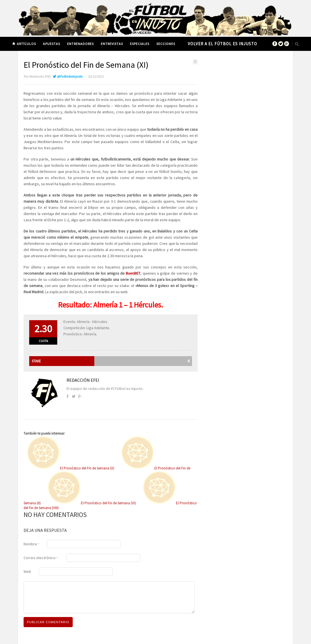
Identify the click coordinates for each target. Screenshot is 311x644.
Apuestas (52, 44)
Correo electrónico (41, 558)
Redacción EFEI (40, 76)
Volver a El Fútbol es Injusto (222, 44)
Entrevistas (112, 44)
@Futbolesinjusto (70, 76)
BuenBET (133, 273)
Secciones (166, 44)
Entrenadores (80, 44)
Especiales (140, 44)
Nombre (31, 544)
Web (27, 571)
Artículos (26, 44)
